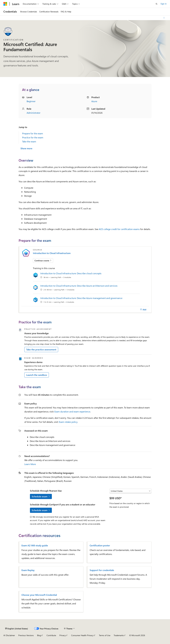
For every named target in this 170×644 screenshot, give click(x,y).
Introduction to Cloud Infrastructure (52, 253)
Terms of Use (105, 635)
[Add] (143, 309)
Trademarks (119, 635)
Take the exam (29, 141)
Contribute (51, 635)
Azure (94, 101)
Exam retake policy (68, 422)
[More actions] (164, 18)
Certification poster (100, 545)
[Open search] (157, 4)
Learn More (30, 464)
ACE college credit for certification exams (119, 229)
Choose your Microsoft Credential (39, 595)
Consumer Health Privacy (82, 635)
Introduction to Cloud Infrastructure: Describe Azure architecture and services (79, 286)
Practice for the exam (33, 137)
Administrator (34, 113)
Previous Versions (26, 635)
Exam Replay (28, 570)
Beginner (31, 101)
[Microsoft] (5, 4)
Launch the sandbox (37, 375)
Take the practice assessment (41, 349)
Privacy (63, 635)
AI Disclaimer (9, 635)
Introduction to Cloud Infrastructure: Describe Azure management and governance (81, 298)
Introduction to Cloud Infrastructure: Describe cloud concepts (71, 273)
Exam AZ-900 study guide (35, 545)
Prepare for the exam (33, 133)
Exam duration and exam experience (72, 411)
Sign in (164, 4)
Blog (39, 635)
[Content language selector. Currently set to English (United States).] (17, 628)
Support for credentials (102, 570)
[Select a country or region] (130, 491)
